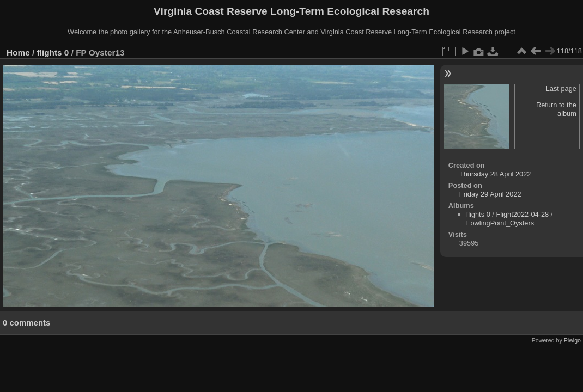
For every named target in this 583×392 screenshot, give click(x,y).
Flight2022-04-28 (522, 214)
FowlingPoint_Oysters (500, 223)
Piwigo (572, 340)
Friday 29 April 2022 (490, 194)
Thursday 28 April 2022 (495, 174)
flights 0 (53, 53)
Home (18, 53)
